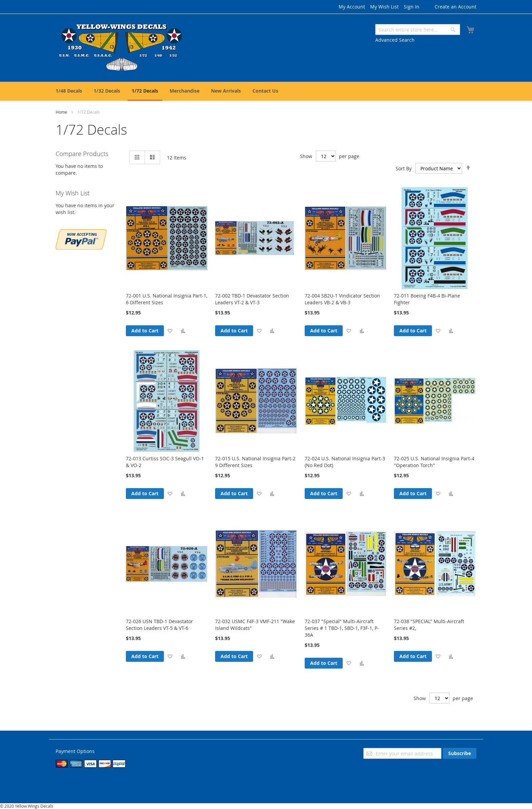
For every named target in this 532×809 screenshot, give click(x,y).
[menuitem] (69, 91)
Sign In (412, 7)
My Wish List (384, 7)
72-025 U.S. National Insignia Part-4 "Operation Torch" (434, 462)
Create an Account (455, 7)
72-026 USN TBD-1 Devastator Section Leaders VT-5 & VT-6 (159, 625)
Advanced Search (395, 40)
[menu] (266, 91)
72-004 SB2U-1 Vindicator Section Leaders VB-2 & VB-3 (342, 299)
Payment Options (75, 751)
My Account (352, 7)
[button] (170, 331)
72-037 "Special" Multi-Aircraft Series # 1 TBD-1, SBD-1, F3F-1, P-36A (342, 628)
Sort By (404, 168)
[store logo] (121, 47)
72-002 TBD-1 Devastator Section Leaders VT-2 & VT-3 (252, 299)
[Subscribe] (460, 753)
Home (62, 112)
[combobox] (418, 30)
